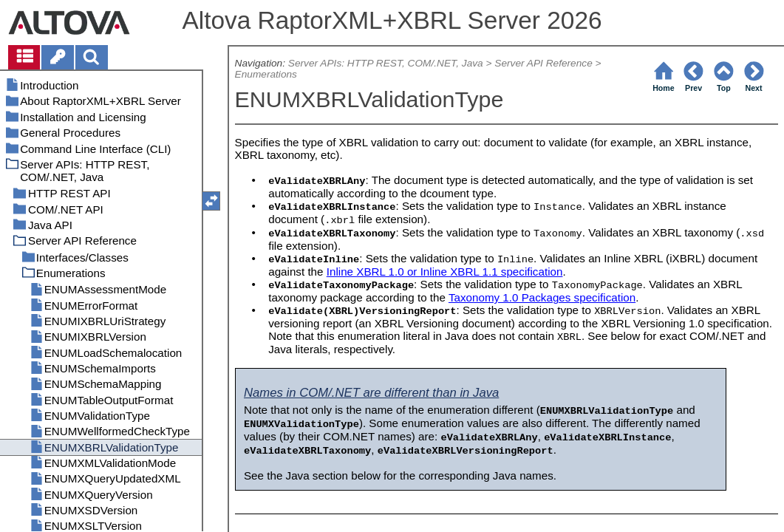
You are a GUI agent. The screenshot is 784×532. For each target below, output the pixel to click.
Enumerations (266, 74)
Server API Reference (543, 63)
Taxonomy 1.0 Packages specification (542, 297)
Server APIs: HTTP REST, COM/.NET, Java (386, 63)
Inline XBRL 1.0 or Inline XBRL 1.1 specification (445, 272)
